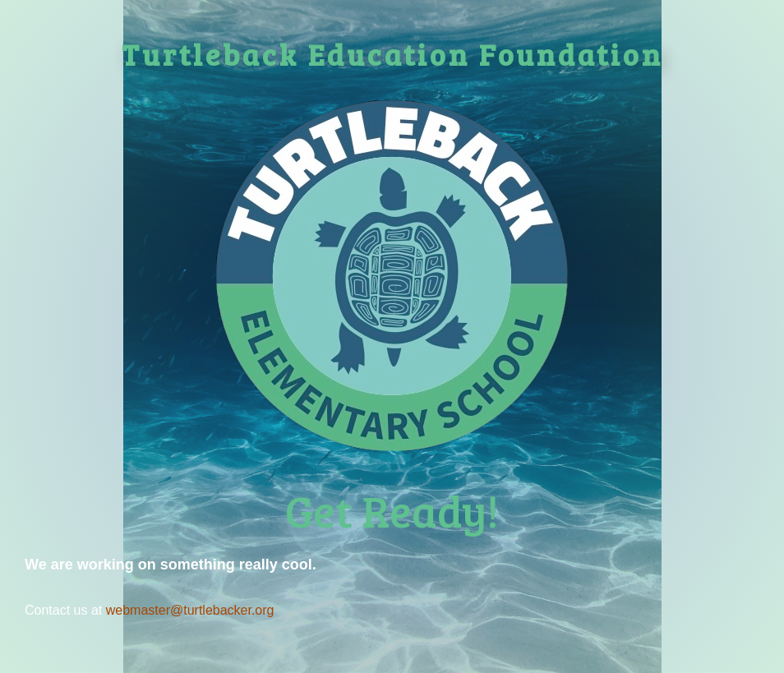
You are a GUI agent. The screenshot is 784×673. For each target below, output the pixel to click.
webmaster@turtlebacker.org (190, 610)
